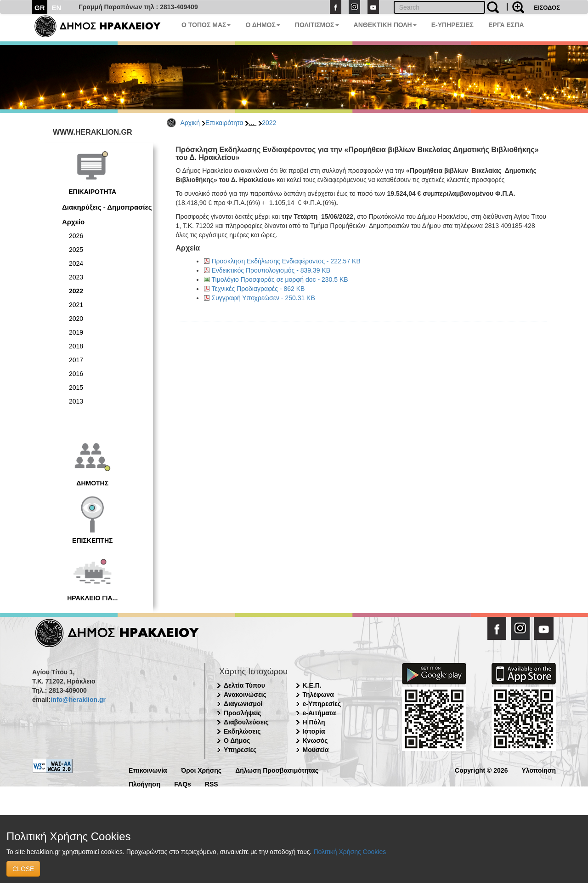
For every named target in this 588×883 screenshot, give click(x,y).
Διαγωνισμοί (243, 704)
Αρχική (190, 123)
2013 (76, 401)
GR (40, 8)
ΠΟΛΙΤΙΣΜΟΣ (317, 25)
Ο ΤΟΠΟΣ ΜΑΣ (206, 25)
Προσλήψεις (243, 713)
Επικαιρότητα (224, 123)
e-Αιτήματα (319, 713)
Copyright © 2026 (481, 770)
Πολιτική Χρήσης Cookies (350, 852)
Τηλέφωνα (318, 695)
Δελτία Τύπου (244, 685)
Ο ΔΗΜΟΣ (263, 25)
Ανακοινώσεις (245, 695)
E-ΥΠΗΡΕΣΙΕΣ (452, 25)
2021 (76, 305)
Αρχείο (73, 222)
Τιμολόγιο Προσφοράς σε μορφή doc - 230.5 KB (280, 279)
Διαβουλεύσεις (246, 722)
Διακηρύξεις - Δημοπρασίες (107, 207)
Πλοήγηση (144, 783)
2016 (76, 374)
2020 (76, 319)
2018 (76, 346)
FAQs (183, 783)
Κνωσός (315, 741)
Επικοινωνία (148, 770)
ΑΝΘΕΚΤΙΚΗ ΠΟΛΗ (385, 25)
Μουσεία (316, 750)
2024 (76, 263)
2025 (76, 250)
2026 (76, 236)
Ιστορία (314, 731)
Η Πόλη (314, 722)
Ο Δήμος (237, 741)
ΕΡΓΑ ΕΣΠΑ (506, 25)
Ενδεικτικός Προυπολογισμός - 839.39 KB (271, 270)
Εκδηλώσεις (242, 731)
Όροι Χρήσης (201, 770)
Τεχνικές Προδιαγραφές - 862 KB (258, 289)
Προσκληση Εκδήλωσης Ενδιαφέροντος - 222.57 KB (286, 261)
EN (57, 8)
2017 (76, 360)
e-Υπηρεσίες (322, 704)
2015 (76, 387)
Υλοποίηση (539, 770)
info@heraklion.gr (78, 700)
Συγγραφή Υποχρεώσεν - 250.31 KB (263, 298)
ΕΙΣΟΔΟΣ (547, 8)
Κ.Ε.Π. (312, 685)
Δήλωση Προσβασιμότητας (277, 770)
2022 (269, 123)
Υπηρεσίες (240, 750)
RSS (212, 783)
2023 (76, 277)
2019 (76, 332)
